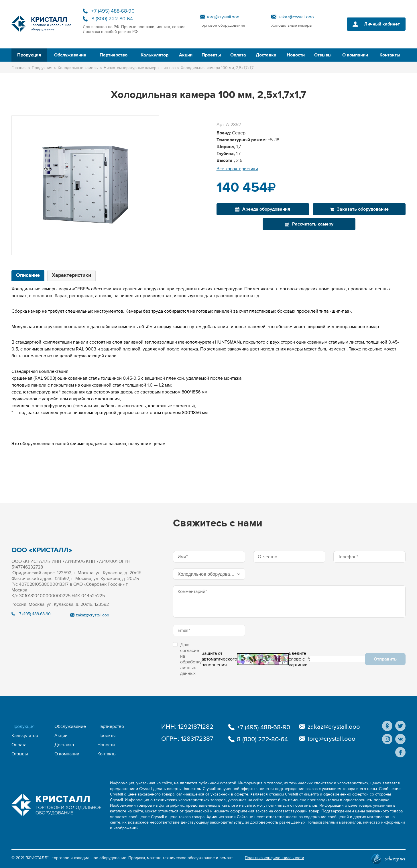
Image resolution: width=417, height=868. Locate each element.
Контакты (390, 55)
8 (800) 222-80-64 (112, 19)
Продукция (29, 55)
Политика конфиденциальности (275, 858)
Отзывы (323, 55)
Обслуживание (70, 55)
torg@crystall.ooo (223, 17)
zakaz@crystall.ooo (296, 17)
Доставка (266, 55)
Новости (296, 55)
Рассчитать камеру (309, 224)
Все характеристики (237, 169)
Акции (186, 55)
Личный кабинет (382, 24)
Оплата (238, 55)
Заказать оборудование (359, 209)
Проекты (211, 55)
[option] (85, 185)
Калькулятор (155, 55)
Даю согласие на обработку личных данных (187, 659)
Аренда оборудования (263, 209)
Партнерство (114, 55)
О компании (355, 55)
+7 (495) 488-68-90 (113, 11)
